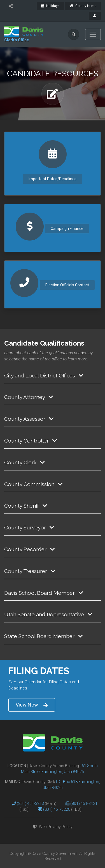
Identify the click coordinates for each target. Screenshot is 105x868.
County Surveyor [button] (29, 527)
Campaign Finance (67, 229)
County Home (83, 6)
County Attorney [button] (29, 397)
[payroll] (95, 16)
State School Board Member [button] (44, 636)
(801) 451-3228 (57, 809)
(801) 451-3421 (84, 803)
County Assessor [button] (29, 419)
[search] (74, 34)
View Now (32, 705)
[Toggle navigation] (93, 34)
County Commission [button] (33, 484)
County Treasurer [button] (30, 571)
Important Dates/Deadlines (53, 179)
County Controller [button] (31, 441)
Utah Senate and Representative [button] (48, 614)
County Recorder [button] (30, 549)
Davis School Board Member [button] (44, 593)
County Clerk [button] (25, 462)
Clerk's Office (17, 40)
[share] (11, 6)
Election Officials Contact (67, 285)
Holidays (50, 6)
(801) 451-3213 (31, 803)
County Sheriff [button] (26, 506)
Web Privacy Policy (53, 827)
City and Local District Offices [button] (44, 375)
